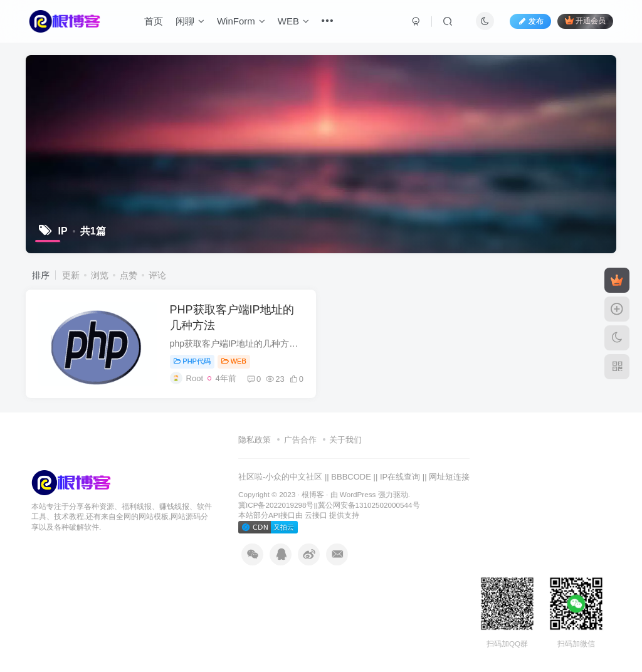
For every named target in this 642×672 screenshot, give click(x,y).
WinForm (241, 21)
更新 (71, 275)
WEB (293, 21)
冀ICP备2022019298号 (276, 505)
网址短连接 (449, 477)
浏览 (100, 275)
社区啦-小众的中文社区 (280, 477)
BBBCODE (351, 477)
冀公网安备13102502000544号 (369, 505)
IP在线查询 (400, 477)
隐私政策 (255, 440)
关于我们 (345, 440)
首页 (154, 21)
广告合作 (300, 440)
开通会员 (585, 20)
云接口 (316, 515)
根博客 (313, 494)
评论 (157, 275)
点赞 (129, 275)
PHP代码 (192, 361)
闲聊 (190, 21)
